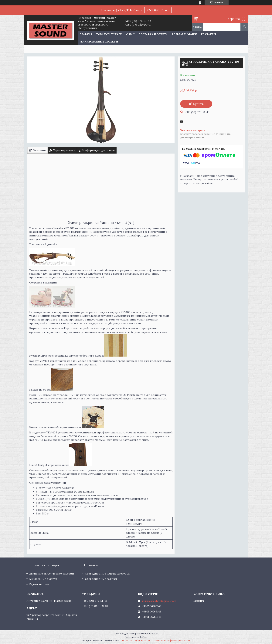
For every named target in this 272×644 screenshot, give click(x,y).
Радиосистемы (39, 584)
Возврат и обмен (184, 34)
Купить (198, 104)
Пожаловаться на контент (137, 640)
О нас (130, 34)
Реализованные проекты (99, 42)
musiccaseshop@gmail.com (159, 601)
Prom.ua (154, 634)
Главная (86, 34)
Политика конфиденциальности (172, 640)
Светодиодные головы (101, 579)
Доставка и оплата (153, 34)
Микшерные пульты (43, 579)
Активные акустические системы (52, 574)
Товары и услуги (109, 34)
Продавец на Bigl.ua (136, 637)
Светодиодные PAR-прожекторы (108, 574)
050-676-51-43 (158, 10)
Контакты (208, 34)
